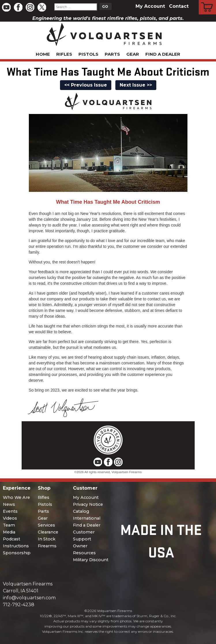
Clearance (48, 532)
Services (46, 525)
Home (43, 54)
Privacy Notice (88, 504)
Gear (133, 54)
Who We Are (16, 497)
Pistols (88, 54)
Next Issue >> (136, 85)
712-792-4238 (19, 605)
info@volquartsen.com (29, 598)
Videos (10, 518)
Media (9, 532)
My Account (150, 6)
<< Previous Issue (86, 85)
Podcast (12, 539)
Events (10, 511)
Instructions (16, 546)
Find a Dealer (163, 54)
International (87, 518)
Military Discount (91, 560)
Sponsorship (17, 553)
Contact (179, 6)
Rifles (64, 54)
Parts (112, 54)
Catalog (81, 511)
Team (9, 525)
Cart (207, 1)
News (9, 504)
